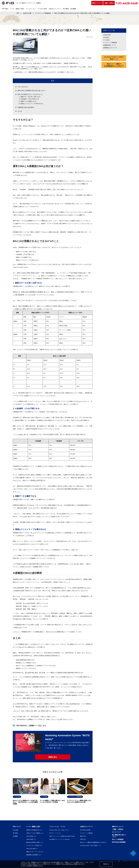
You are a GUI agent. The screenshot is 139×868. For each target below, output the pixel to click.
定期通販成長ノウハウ (109, 45)
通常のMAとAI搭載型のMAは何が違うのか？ (32, 91)
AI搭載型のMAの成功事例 (26, 107)
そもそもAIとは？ (23, 87)
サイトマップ (116, 832)
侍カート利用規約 (118, 839)
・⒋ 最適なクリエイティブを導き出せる (30, 104)
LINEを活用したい (31, 836)
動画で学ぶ (83, 836)
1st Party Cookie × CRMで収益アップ (114, 58)
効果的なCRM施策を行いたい (34, 830)
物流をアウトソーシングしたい (35, 852)
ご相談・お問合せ (109, 3)
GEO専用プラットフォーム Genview (59, 839)
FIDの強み (5, 9)
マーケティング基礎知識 (110, 43)
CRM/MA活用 (107, 35)
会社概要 (73, 9)
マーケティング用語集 (86, 833)
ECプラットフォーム (55, 833)
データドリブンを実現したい (34, 846)
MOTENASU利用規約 (119, 842)
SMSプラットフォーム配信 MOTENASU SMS (62, 836)
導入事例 (66, 9)
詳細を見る (53, 757)
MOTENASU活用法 (86, 830)
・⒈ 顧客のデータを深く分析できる (29, 97)
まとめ (20, 111)
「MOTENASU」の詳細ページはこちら (30, 726)
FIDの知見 (106, 37)
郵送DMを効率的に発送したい (35, 842)
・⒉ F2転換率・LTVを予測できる (28, 99)
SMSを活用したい (31, 839)
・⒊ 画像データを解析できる (27, 101)
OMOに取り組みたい (32, 849)
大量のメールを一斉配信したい (35, 833)
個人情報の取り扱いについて (119, 836)
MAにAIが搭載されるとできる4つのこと (30, 94)
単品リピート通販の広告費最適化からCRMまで (114, 65)
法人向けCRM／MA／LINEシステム (59, 830)
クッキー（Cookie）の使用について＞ (32, 866)
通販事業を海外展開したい (34, 855)
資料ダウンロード (97, 3)
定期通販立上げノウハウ (110, 48)
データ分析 (106, 40)
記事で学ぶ (83, 839)
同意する (106, 864)
